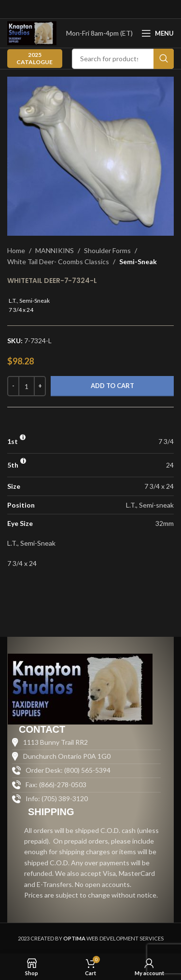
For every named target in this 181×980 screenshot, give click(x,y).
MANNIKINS (55, 250)
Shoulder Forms (107, 250)
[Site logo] (32, 33)
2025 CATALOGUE (35, 58)
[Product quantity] (27, 386)
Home (16, 250)
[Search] (123, 59)
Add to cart (112, 386)
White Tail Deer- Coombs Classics (58, 262)
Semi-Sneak (138, 262)
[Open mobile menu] (158, 33)
